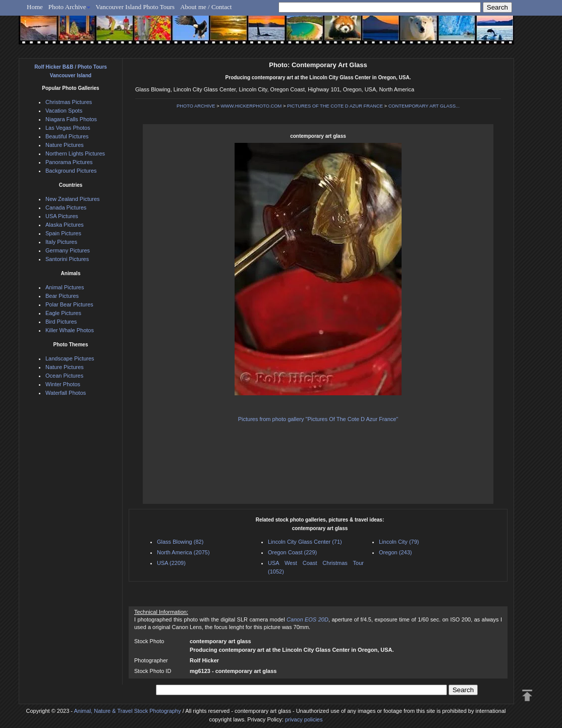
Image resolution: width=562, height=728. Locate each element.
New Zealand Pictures (73, 199)
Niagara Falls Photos (71, 119)
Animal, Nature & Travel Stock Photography (127, 711)
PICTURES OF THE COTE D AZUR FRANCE (335, 106)
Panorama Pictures (69, 162)
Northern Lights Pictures (75, 153)
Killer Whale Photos (70, 330)
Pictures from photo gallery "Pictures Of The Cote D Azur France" (318, 419)
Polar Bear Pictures (69, 304)
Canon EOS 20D (307, 619)
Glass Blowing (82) (180, 542)
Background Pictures (71, 171)
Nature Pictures (65, 145)
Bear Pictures (62, 296)
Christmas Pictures (69, 102)
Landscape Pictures (70, 358)
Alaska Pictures (65, 225)
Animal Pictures (65, 287)
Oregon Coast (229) (292, 552)
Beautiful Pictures (67, 136)
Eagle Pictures (63, 313)
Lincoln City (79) (399, 542)
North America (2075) (183, 552)
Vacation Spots (64, 111)
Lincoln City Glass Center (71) (305, 542)
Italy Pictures (61, 242)
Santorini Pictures (67, 259)
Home (35, 7)
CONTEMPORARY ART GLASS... (424, 106)
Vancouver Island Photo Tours (135, 7)
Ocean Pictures (64, 376)
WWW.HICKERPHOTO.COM (251, 106)
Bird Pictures (61, 322)
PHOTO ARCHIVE (196, 106)
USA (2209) (171, 563)
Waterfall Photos (66, 393)
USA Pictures (62, 216)
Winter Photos (63, 384)
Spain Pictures (63, 233)
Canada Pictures (66, 207)
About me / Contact (206, 7)
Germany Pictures (68, 250)
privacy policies (304, 719)
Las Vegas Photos (68, 128)
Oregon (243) (395, 552)
